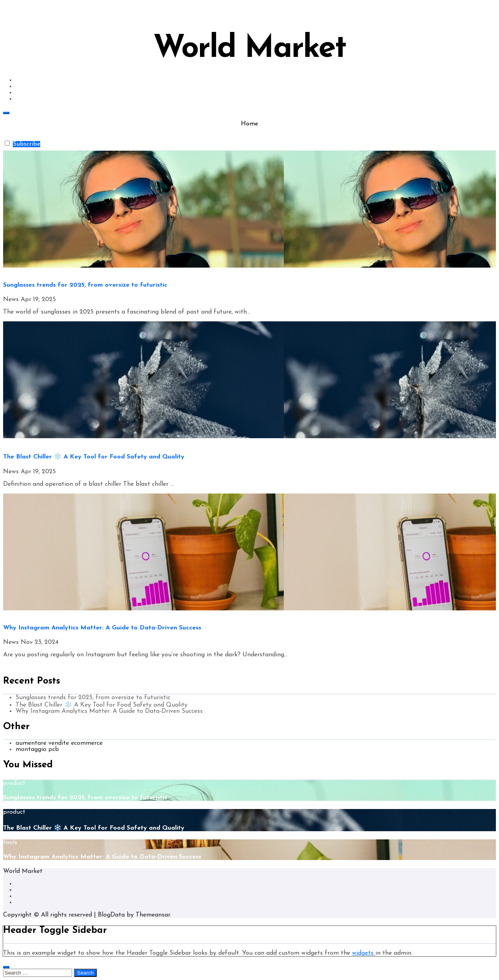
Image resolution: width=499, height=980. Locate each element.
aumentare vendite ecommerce (59, 743)
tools (10, 613)
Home (249, 124)
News (12, 300)
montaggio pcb (37, 749)
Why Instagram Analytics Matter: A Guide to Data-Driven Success (102, 628)
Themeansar (153, 915)
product (14, 271)
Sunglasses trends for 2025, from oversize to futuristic (85, 285)
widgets (364, 953)
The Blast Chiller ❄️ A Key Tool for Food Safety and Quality (94, 457)
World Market (249, 49)
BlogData (111, 915)
